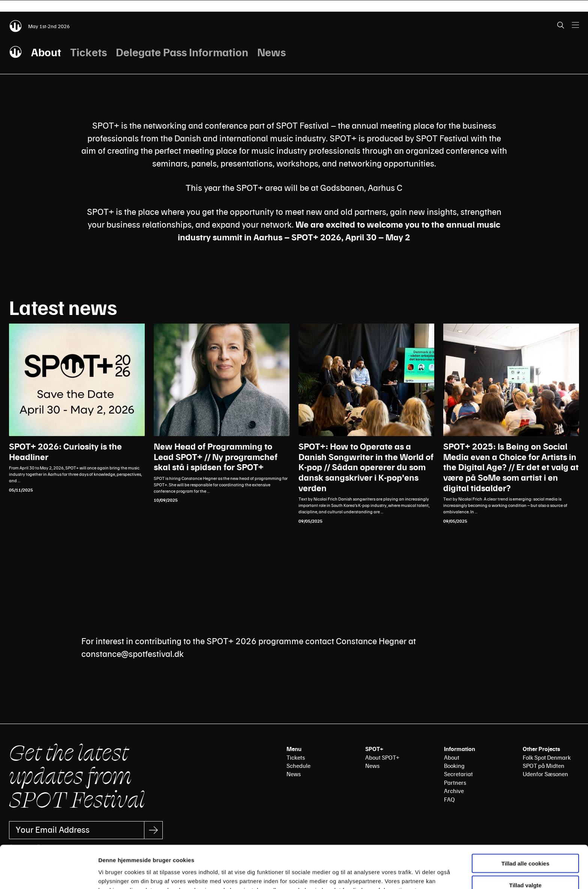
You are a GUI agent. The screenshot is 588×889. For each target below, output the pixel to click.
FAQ (449, 799)
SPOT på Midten (544, 766)
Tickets (88, 52)
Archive (454, 791)
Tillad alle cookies (525, 823)
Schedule (298, 766)
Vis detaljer (390, 874)
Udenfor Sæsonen (545, 774)
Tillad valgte (525, 845)
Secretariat (458, 774)
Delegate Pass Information (182, 52)
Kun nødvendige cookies (525, 867)
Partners (455, 783)
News (271, 52)
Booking (454, 766)
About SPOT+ (382, 757)
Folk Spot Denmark (547, 757)
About (46, 52)
